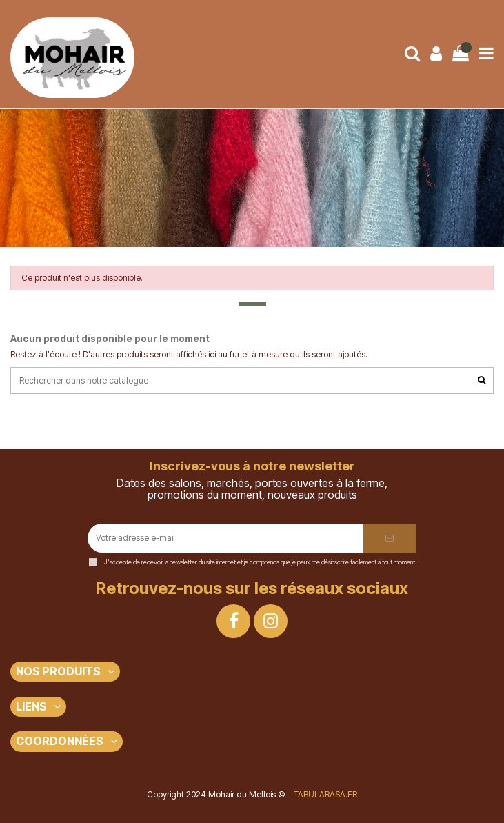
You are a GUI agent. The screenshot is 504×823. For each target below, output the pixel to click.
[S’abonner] (390, 538)
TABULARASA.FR (325, 794)
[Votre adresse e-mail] (225, 538)
